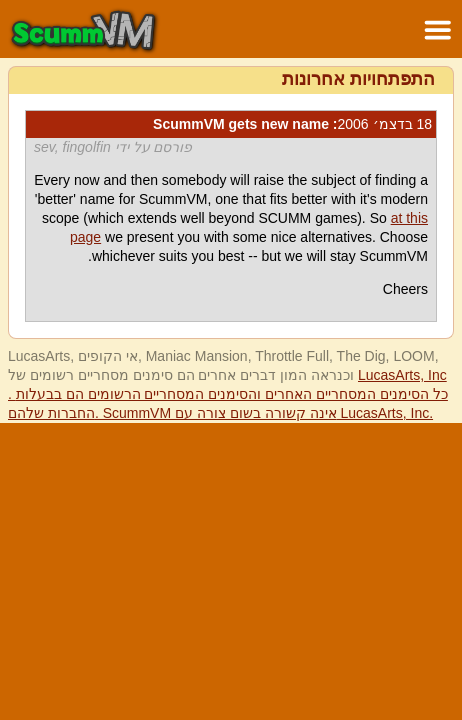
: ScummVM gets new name (292, 124)
